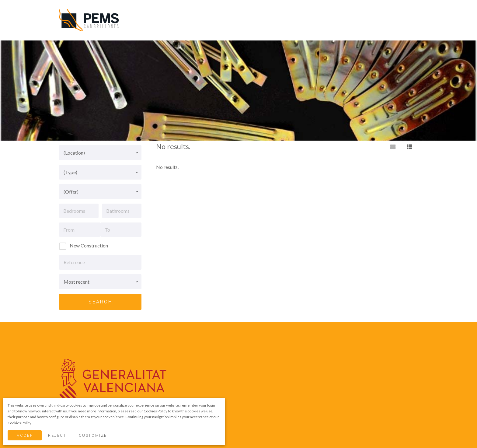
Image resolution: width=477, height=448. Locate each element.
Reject (57, 435)
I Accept (24, 435)
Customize (93, 435)
